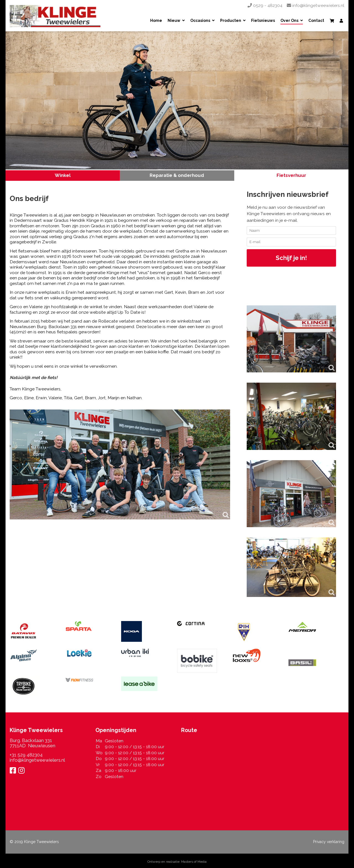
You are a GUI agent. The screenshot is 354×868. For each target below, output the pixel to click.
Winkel (63, 175)
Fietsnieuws (263, 21)
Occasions (200, 21)
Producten (231, 21)
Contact (316, 21)
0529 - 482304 (265, 5)
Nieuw (174, 21)
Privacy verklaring (329, 842)
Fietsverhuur (291, 175)
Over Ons (289, 21)
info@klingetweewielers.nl (316, 5)
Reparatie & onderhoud (177, 175)
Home (156, 21)
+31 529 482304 (26, 755)
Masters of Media (194, 862)
